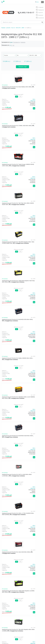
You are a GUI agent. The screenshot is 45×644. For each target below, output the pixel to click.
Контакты (13, 604)
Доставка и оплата (17, 602)
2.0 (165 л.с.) (7, 61)
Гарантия (27, 602)
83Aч (20, 99)
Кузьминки (39, 15)
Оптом (39, 602)
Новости (5, 604)
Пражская (39, 13)
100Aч (20, 138)
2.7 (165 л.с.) (28, 61)
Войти (38, 2)
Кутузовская (40, 18)
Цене (11, 42)
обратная (19, 100)
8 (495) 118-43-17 (28, 12)
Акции (33, 602)
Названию (22, 42)
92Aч (42, 138)
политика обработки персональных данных (26, 618)
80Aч (42, 99)
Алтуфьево (39, 7)
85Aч (20, 215)
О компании (6, 602)
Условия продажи (23, 617)
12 (10, 45)
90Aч (42, 215)
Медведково (40, 10)
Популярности (16, 42)
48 (13, 45)
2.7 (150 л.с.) (17, 61)
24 (12, 45)
